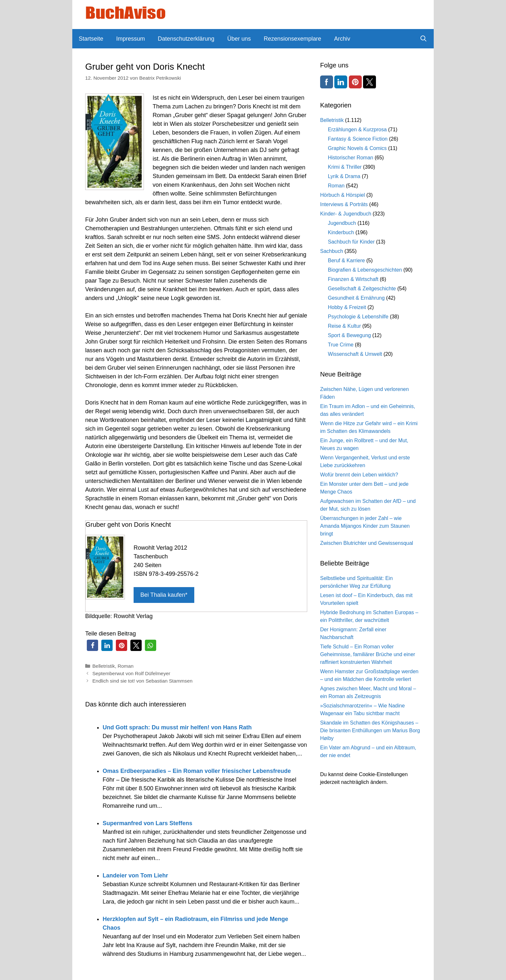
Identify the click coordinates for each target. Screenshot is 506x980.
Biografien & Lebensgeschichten (365, 270)
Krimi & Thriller (345, 167)
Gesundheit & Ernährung (356, 298)
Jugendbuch (342, 223)
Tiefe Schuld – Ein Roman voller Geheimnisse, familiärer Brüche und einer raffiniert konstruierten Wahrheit (368, 654)
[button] (92, 645)
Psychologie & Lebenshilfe (358, 317)
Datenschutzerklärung (186, 39)
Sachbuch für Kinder (351, 242)
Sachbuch (332, 251)
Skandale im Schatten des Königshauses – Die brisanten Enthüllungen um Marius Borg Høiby (370, 730)
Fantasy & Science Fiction (358, 139)
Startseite (91, 39)
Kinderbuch (341, 232)
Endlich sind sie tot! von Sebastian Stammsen (142, 681)
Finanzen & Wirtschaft (353, 279)
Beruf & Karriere (346, 260)
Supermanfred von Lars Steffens (147, 823)
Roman (125, 666)
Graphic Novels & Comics (357, 148)
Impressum (131, 39)
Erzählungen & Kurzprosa (357, 130)
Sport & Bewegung (349, 335)
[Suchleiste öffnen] (424, 39)
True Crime (341, 345)
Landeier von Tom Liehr (135, 875)
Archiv (342, 39)
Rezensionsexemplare (292, 39)
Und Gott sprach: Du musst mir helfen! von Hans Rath (177, 727)
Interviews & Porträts (344, 204)
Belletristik (104, 666)
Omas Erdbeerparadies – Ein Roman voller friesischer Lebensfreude (197, 771)
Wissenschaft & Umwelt (355, 354)
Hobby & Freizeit (347, 307)
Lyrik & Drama (344, 176)
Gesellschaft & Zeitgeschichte (362, 289)
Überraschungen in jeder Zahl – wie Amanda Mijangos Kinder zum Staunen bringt (365, 526)
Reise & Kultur (344, 326)
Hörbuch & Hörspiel (343, 195)
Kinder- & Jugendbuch (346, 214)
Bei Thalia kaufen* (164, 595)
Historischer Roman (350, 158)
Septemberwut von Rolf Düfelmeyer (131, 673)
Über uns (239, 39)
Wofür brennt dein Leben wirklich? (359, 475)
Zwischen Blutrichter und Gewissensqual (367, 543)
